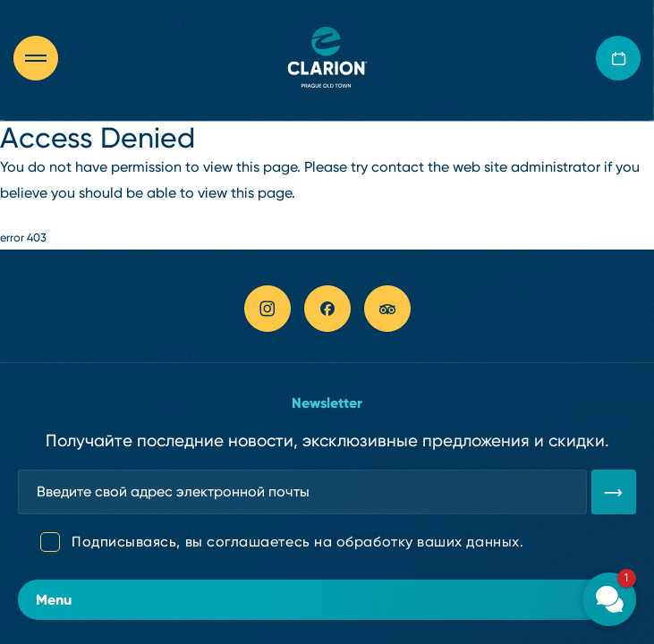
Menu (327, 599)
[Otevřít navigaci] (45, 58)
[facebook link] (327, 309)
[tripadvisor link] (387, 309)
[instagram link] (268, 309)
